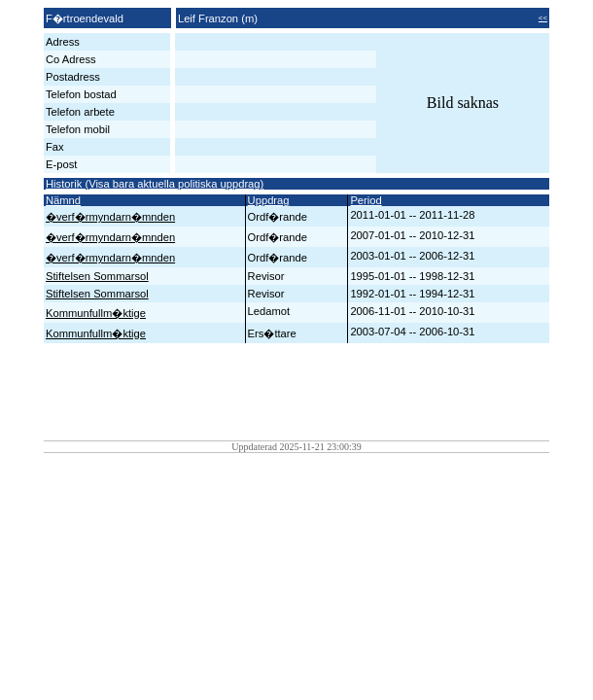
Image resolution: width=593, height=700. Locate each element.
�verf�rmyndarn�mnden (110, 217)
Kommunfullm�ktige (96, 313)
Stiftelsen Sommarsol (97, 276)
